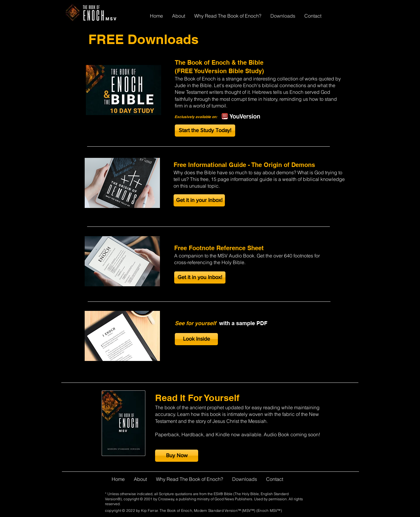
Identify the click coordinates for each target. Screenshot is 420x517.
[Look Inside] (196, 339)
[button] (199, 200)
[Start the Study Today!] (205, 131)
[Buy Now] (177, 456)
